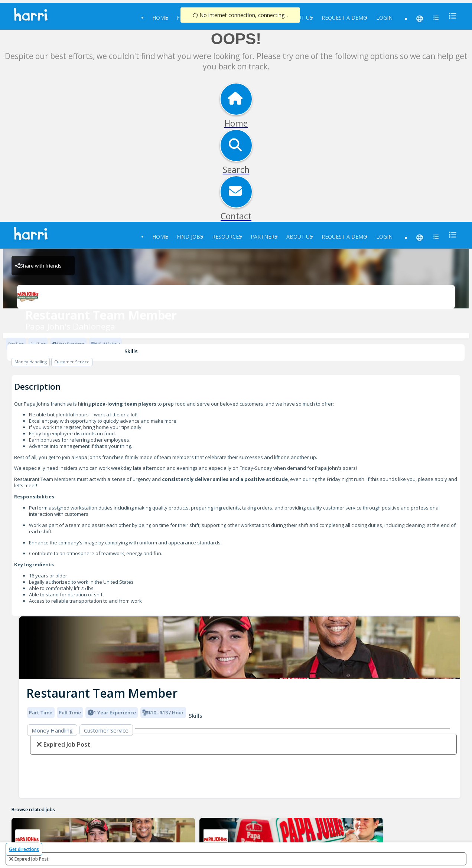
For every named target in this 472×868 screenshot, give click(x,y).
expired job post (32, 859)
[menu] (450, 16)
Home (160, 18)
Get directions (24, 849)
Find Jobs (190, 237)
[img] (240, 648)
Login (384, 18)
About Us (300, 237)
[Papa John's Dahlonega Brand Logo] (236, 297)
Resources (227, 237)
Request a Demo (344, 18)
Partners (264, 237)
